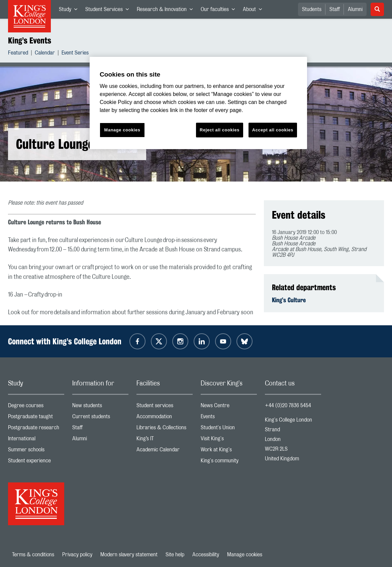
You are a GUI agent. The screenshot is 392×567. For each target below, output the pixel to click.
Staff (335, 9)
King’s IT (165, 440)
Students (312, 9)
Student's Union (229, 429)
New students (100, 407)
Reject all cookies (220, 130)
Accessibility (206, 555)
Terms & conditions (33, 555)
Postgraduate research (36, 429)
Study (70, 11)
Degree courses (36, 407)
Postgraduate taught (36, 418)
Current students (100, 418)
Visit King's (229, 440)
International (36, 440)
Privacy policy (77, 555)
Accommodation (165, 418)
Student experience (36, 462)
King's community (229, 462)
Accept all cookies (273, 130)
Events (229, 418)
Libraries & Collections (165, 429)
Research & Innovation (167, 11)
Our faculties (220, 11)
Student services (165, 407)
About (254, 11)
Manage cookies (245, 555)
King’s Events (30, 40)
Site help (175, 555)
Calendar (45, 54)
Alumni (355, 9)
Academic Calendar (165, 451)
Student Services (109, 11)
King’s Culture (289, 300)
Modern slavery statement (129, 555)
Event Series (75, 54)
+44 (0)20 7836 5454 (288, 406)
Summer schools (36, 451)
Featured (18, 54)
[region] (198, 103)
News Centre (229, 407)
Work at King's (229, 451)
